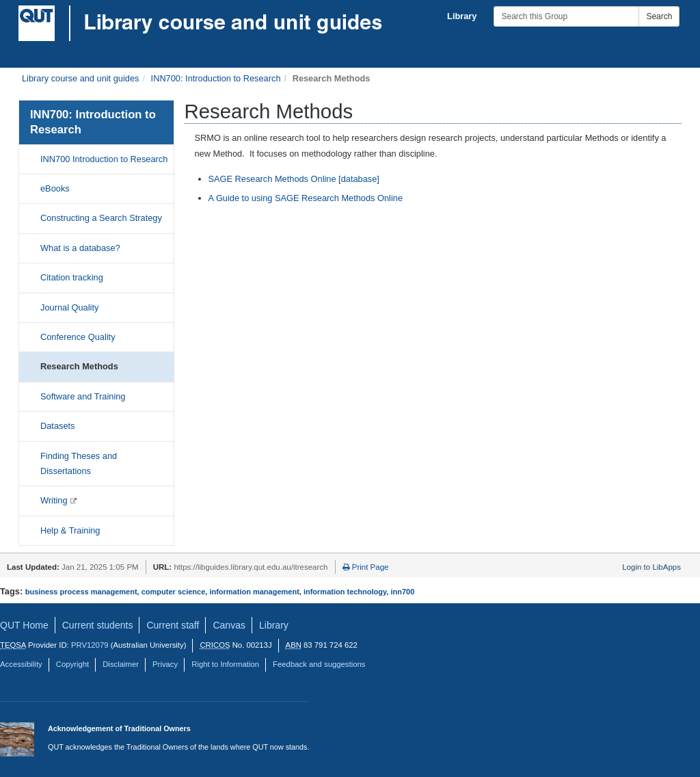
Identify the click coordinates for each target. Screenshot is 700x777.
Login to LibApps (651, 567)
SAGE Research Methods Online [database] (294, 179)
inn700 (402, 592)
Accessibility (21, 664)
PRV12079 (90, 645)
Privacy (165, 664)
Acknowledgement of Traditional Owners (119, 728)
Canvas (229, 625)
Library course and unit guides (80, 78)
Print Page (366, 567)
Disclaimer (121, 664)
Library (462, 16)
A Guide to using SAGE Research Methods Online (306, 198)
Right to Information (225, 664)
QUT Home (24, 625)
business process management (81, 592)
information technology (345, 592)
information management (254, 592)
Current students (98, 625)
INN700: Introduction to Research (216, 78)
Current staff (173, 625)
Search (659, 16)
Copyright (72, 664)
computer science (174, 592)
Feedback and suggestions (319, 664)
